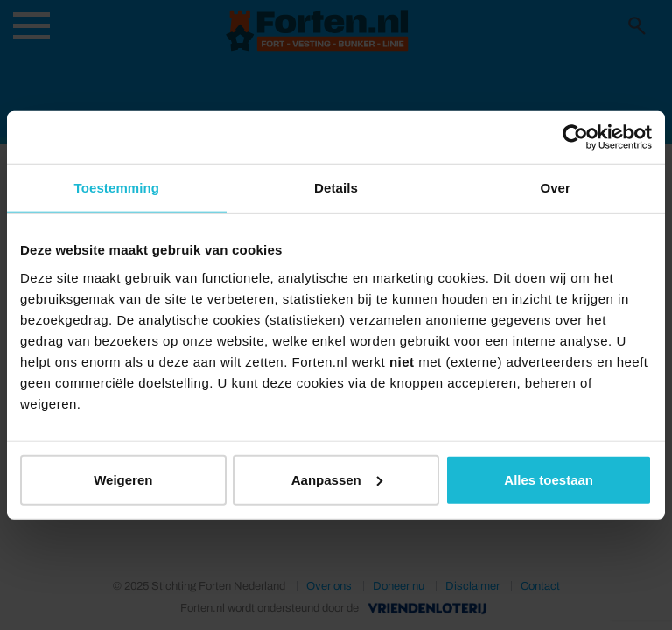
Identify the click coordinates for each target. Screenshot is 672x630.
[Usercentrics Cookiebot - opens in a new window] (575, 137)
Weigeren (123, 479)
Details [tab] (336, 188)
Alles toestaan (549, 479)
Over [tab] (555, 188)
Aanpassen (337, 479)
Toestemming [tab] (117, 188)
